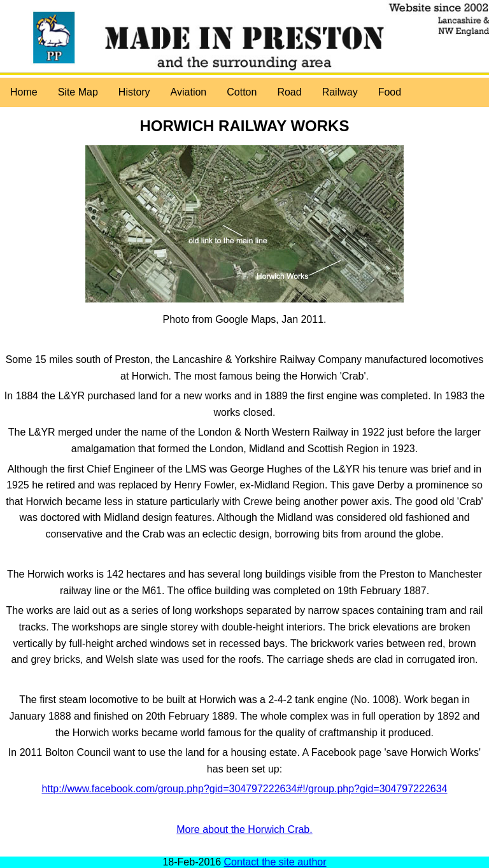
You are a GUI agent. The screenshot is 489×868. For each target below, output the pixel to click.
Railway (340, 92)
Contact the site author (275, 862)
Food (390, 92)
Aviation (189, 92)
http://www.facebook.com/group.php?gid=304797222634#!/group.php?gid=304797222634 (245, 789)
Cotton (242, 92)
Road (289, 92)
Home (24, 92)
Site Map (78, 92)
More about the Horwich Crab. (244, 829)
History (134, 92)
